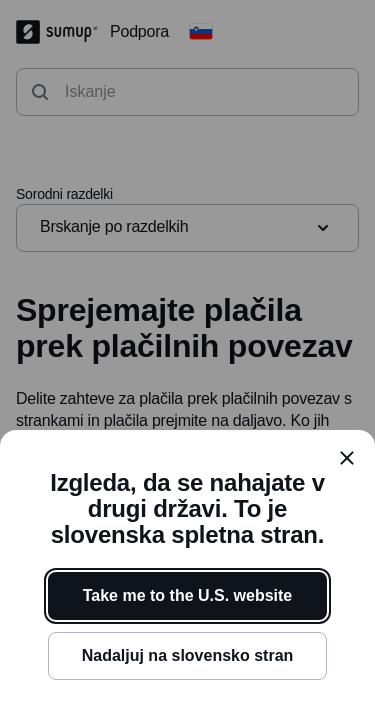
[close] (347, 458)
